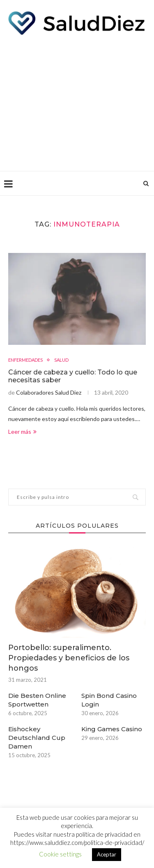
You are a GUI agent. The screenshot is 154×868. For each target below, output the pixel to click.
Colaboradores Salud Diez (49, 392)
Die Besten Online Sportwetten (37, 700)
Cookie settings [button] (60, 854)
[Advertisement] (77, 101)
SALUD (61, 360)
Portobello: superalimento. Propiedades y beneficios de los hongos (69, 658)
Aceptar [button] (107, 854)
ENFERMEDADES (25, 360)
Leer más (22, 432)
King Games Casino (112, 729)
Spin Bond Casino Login (109, 700)
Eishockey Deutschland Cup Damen (37, 738)
